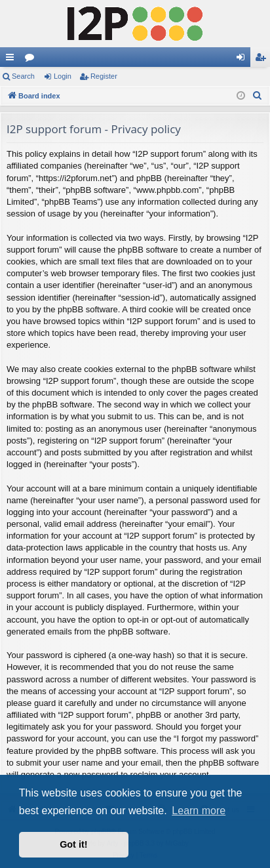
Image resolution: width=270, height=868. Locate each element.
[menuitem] (258, 96)
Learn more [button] (199, 811)
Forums (32, 60)
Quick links (12, 60)
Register (104, 76)
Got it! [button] (73, 844)
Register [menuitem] (263, 60)
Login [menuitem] (243, 60)
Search (23, 76)
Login (63, 76)
